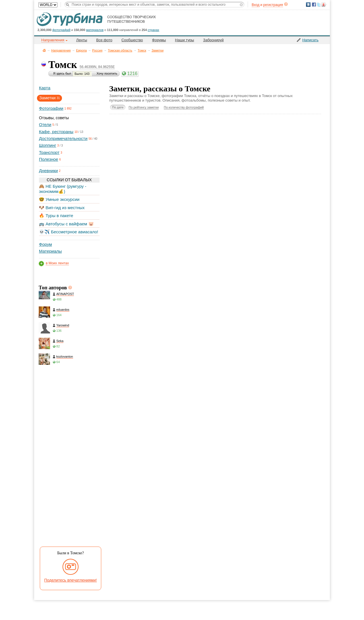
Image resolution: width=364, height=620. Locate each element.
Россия (97, 50)
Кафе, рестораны (56, 132)
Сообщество (132, 40)
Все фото (104, 40)
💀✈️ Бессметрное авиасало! (69, 232)
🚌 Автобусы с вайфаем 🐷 (66, 224)
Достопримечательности (63, 138)
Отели (45, 124)
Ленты (82, 40)
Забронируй (213, 40)
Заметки (158, 50)
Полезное (48, 159)
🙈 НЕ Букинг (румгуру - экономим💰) (63, 189)
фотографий (61, 30)
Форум (45, 244)
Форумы (159, 40)
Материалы (50, 251)
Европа (82, 50)
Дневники (48, 171)
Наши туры (184, 40)
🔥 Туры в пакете (56, 216)
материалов (95, 30)
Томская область (120, 50)
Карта (45, 88)
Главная (44, 50)
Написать (310, 40)
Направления (61, 50)
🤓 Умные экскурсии (59, 199)
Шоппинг (47, 145)
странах (153, 30)
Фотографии (51, 108)
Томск (142, 50)
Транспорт (49, 152)
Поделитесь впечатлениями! (71, 580)
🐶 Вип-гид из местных (62, 208)
